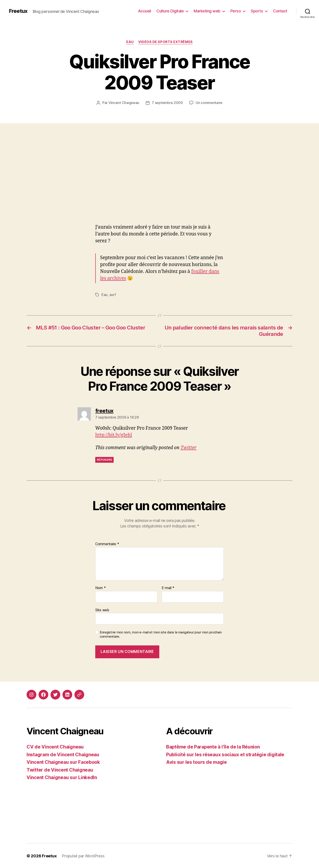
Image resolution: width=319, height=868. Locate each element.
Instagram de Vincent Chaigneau (63, 754)
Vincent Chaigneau (124, 103)
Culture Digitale (170, 11)
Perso (236, 11)
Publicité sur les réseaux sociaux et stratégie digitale (225, 754)
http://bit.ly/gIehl (114, 435)
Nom (101, 588)
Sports (257, 11)
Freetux (18, 11)
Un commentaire (209, 103)
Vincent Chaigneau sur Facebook (63, 762)
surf (113, 294)
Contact (280, 11)
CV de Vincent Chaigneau (55, 746)
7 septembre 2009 (167, 103)
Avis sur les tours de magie (196, 762)
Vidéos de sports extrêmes (165, 42)
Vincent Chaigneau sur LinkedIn (62, 777)
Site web (102, 609)
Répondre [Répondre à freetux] (104, 459)
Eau (130, 42)
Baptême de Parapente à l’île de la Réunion (213, 746)
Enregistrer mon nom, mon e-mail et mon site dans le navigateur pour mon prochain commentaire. (161, 634)
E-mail (168, 588)
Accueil (145, 11)
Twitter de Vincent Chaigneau (60, 769)
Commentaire (107, 544)
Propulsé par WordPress (83, 855)
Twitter (189, 447)
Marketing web (207, 11)
